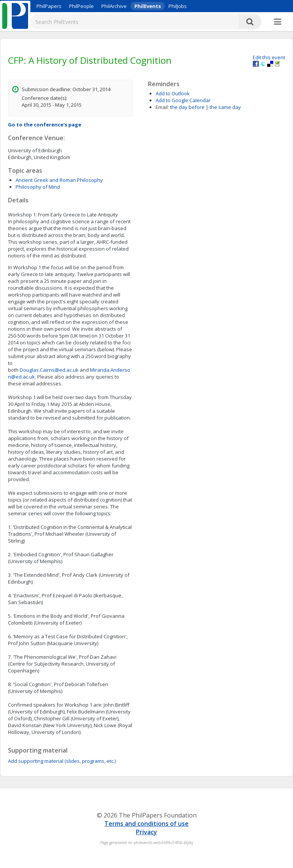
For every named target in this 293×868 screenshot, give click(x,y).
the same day (225, 107)
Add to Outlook (173, 93)
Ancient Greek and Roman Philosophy (59, 180)
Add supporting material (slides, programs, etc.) (62, 761)
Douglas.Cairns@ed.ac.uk (49, 370)
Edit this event (269, 57)
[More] (278, 22)
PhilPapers (49, 6)
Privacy (146, 832)
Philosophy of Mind (38, 187)
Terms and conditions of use (146, 824)
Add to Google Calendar (183, 100)
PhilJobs (178, 6)
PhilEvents (148, 6)
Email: (162, 107)
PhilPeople (81, 6)
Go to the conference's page (45, 125)
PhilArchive (114, 6)
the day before (187, 107)
